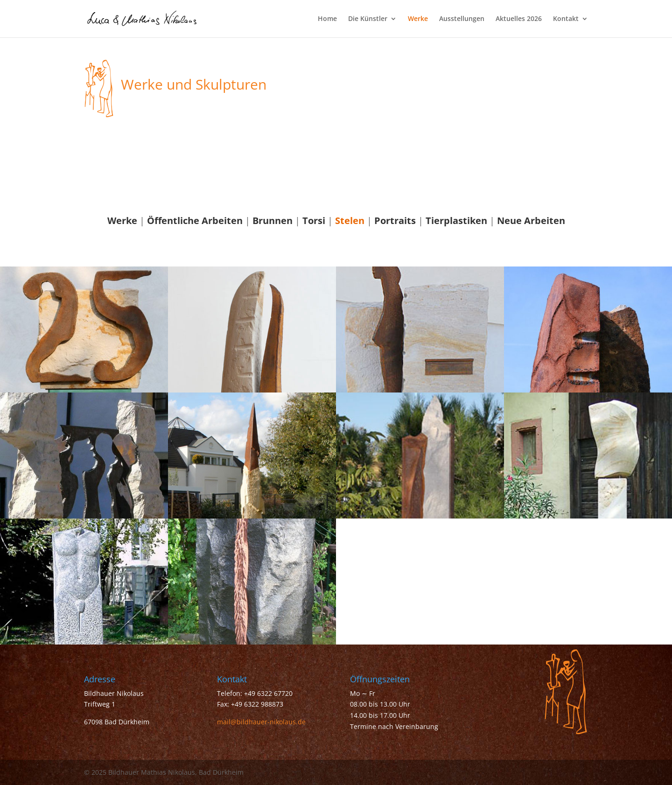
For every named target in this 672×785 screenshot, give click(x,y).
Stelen (350, 221)
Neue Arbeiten (531, 221)
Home (327, 19)
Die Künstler (368, 19)
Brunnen (273, 221)
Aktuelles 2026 (519, 19)
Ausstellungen (462, 19)
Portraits (395, 221)
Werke (418, 19)
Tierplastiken (456, 221)
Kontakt (566, 19)
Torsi (314, 221)
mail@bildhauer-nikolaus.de (261, 722)
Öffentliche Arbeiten (195, 221)
